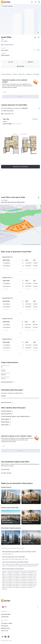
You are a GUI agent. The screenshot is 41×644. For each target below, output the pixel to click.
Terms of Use (5, 631)
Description (36, 74)
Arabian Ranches (21, 202)
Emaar (6, 419)
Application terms (6, 628)
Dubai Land (14, 202)
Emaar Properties (5, 55)
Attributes (29, 74)
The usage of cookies (7, 623)
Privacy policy (5, 626)
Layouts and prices (6, 74)
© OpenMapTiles (26, 245)
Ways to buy (22, 74)
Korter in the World (6, 614)
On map (15, 74)
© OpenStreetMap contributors (35, 245)
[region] (20, 225)
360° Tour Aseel (7, 414)
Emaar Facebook (6, 422)
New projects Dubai (6, 202)
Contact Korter (5, 617)
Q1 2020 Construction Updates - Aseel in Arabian (16, 416)
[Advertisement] (20, 182)
